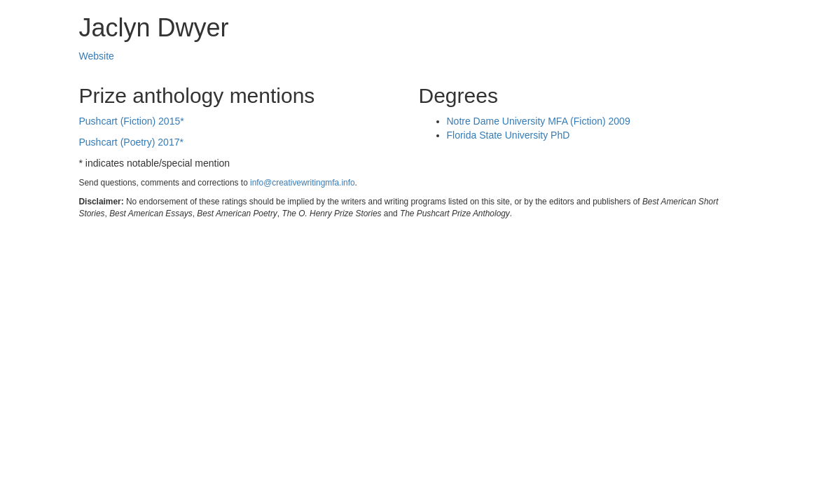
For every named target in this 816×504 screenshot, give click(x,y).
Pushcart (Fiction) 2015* (132, 121)
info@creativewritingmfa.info (303, 183)
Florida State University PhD (509, 135)
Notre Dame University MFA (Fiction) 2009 (539, 121)
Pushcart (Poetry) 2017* (131, 142)
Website (97, 56)
